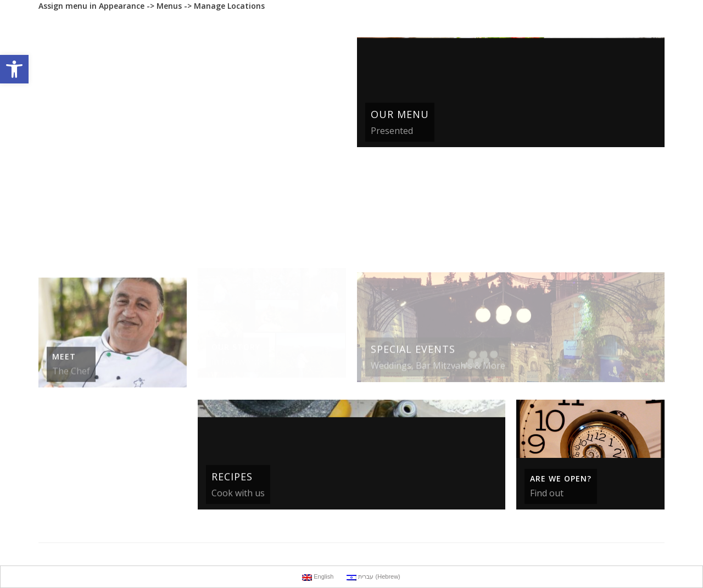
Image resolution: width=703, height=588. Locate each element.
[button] (14, 69)
